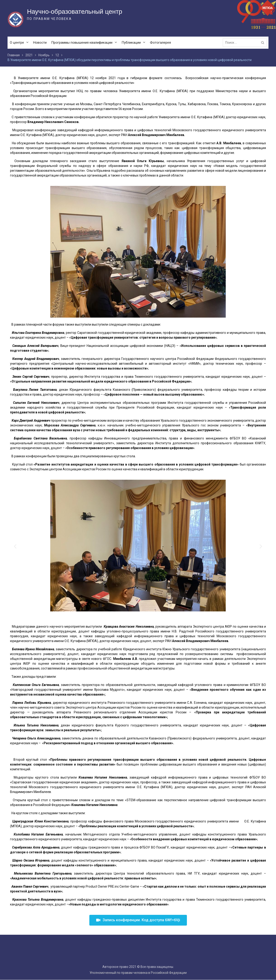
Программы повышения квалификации (82, 43)
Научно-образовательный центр (75, 12)
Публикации (131, 43)
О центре (17, 43)
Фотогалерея (160, 43)
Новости (40, 43)
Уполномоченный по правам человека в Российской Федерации (138, 973)
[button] (138, 920)
